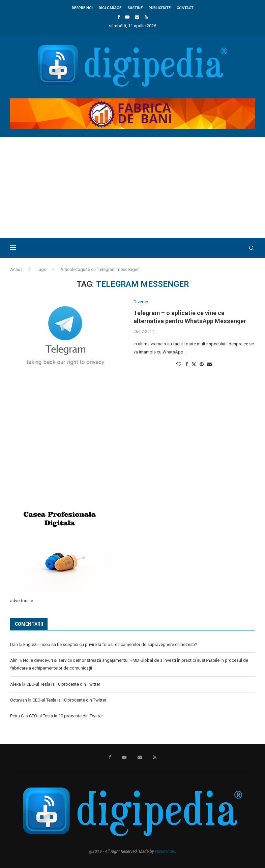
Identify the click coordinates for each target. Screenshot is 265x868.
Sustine (135, 8)
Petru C (17, 716)
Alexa (16, 684)
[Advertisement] (132, 187)
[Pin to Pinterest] (202, 364)
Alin (14, 660)
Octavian (19, 700)
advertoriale (22, 601)
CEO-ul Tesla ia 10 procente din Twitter (63, 684)
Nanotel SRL (166, 851)
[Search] (252, 248)
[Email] (137, 17)
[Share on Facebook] (187, 364)
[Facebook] (119, 17)
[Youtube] (127, 17)
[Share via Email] (209, 364)
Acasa (16, 269)
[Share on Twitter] (194, 364)
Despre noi (82, 8)
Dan (14, 644)
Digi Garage (110, 8)
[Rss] (146, 17)
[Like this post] (179, 364)
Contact (185, 8)
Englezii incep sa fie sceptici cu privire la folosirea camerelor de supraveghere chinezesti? (110, 644)
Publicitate (160, 8)
